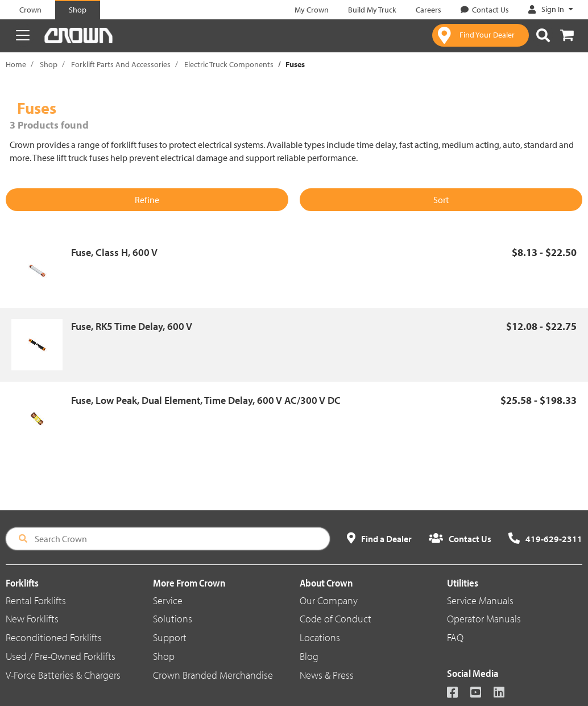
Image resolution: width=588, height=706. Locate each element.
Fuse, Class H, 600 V (114, 252)
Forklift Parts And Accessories (121, 64)
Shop (49, 64)
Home (16, 64)
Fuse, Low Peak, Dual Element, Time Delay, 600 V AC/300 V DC (206, 400)
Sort (441, 200)
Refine (147, 200)
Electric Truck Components (229, 64)
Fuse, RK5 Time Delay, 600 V (132, 326)
